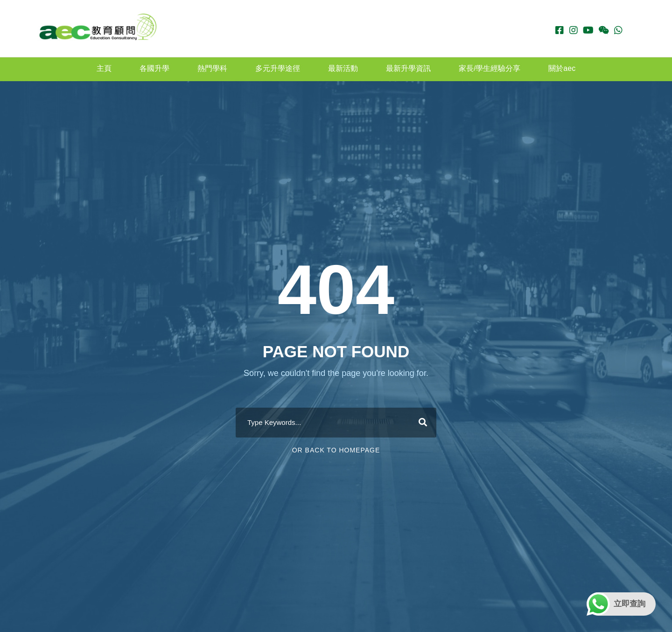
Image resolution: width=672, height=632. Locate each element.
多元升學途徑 (278, 68)
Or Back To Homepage (336, 450)
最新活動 (343, 68)
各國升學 (154, 68)
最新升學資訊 (408, 68)
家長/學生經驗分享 (490, 68)
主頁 (104, 68)
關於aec (562, 68)
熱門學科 (212, 68)
